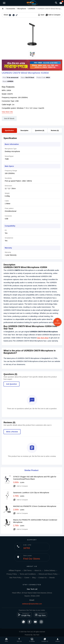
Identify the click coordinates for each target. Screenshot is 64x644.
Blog (34, 578)
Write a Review (12, 432)
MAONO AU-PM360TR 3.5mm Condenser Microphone (35, 506)
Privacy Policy (12, 574)
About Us (38, 570)
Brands (52, 578)
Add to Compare (53, 15)
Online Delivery (50, 570)
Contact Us (42, 578)
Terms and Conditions (28, 574)
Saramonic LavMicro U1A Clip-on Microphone (31, 493)
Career (27, 578)
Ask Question (11, 384)
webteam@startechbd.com (32, 604)
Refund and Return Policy (48, 574)
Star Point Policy (15, 578)
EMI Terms (28, 570)
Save (41, 15)
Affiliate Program (15, 570)
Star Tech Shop (43, 338)
